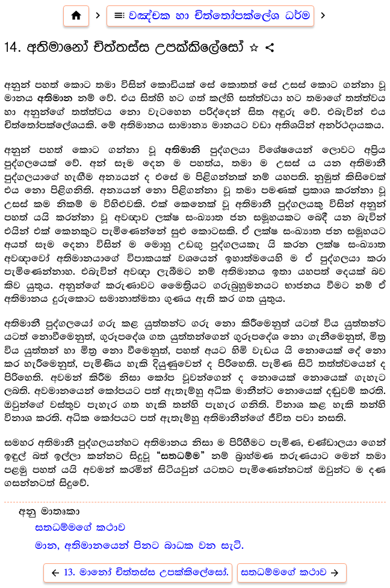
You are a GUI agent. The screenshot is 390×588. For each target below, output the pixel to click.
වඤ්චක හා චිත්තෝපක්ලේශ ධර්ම (210, 16)
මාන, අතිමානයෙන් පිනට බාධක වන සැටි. (139, 546)
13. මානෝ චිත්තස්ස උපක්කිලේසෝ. (138, 573)
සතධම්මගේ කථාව (80, 528)
